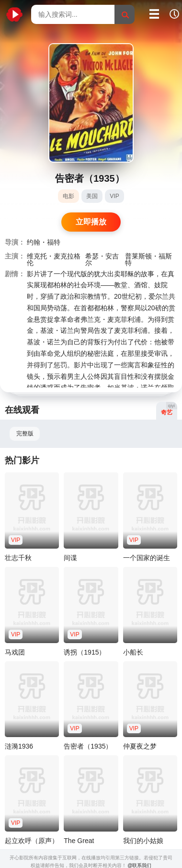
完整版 (25, 434)
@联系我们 (139, 865)
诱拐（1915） (85, 652)
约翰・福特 (44, 242)
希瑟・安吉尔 (102, 259)
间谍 (70, 558)
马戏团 (15, 652)
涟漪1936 (19, 746)
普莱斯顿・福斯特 (148, 259)
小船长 (133, 652)
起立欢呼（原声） (32, 841)
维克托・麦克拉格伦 (54, 259)
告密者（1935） (88, 746)
